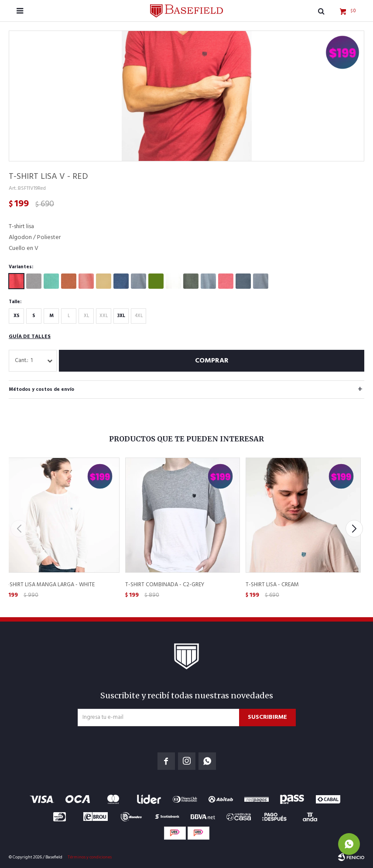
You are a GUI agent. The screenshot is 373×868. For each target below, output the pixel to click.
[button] (354, 529)
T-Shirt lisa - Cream (272, 585)
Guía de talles (30, 337)
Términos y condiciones (90, 857)
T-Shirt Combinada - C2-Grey (165, 585)
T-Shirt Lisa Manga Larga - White (50, 585)
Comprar (212, 361)
